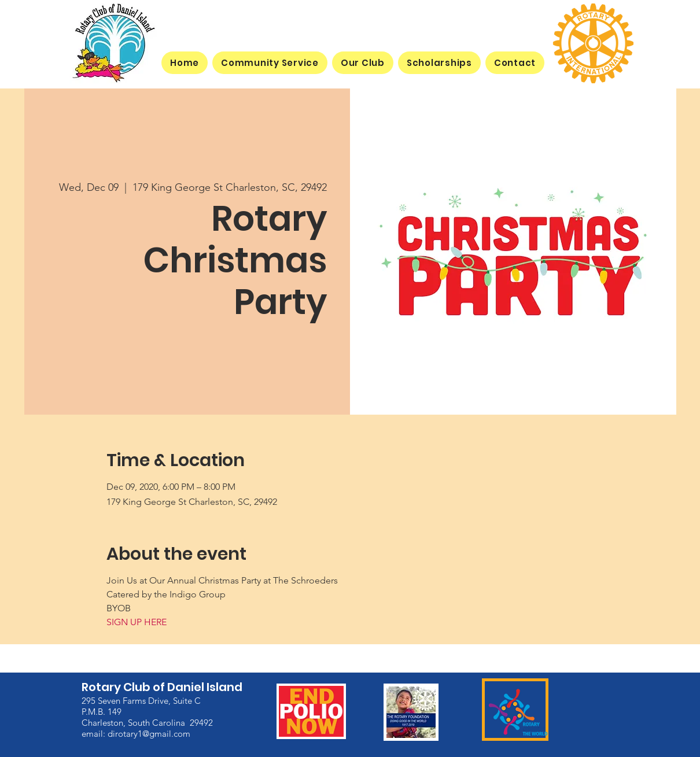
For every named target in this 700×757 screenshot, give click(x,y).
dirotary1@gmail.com (149, 733)
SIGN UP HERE (137, 622)
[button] (363, 63)
